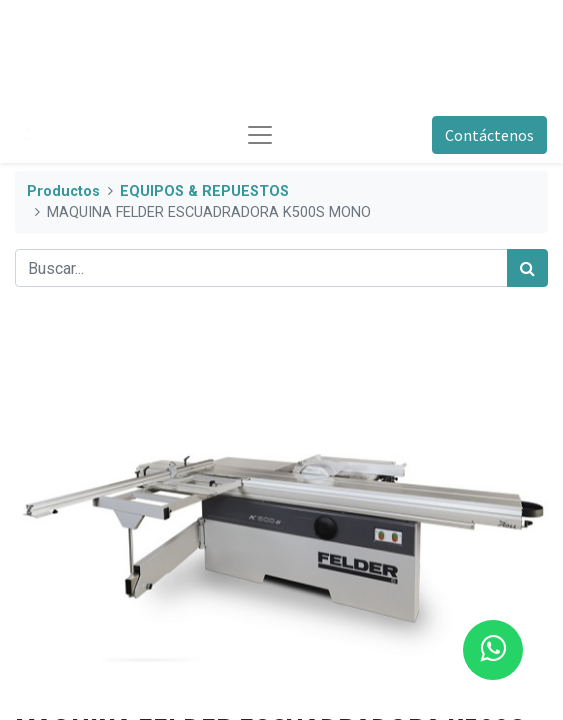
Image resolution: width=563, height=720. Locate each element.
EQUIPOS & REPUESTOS (204, 191)
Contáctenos (489, 135)
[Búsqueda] (527, 268)
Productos (63, 191)
